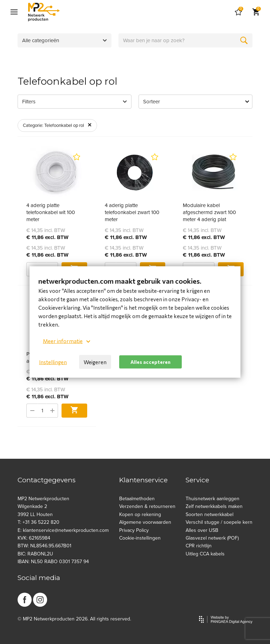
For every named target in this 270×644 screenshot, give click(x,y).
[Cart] (238, 12)
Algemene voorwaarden (145, 522)
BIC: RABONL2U (35, 554)
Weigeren (95, 362)
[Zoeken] (244, 40)
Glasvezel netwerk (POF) (212, 538)
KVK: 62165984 (34, 538)
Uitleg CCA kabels (205, 554)
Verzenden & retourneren (147, 506)
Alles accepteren (150, 362)
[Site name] (44, 12)
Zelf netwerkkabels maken (214, 506)
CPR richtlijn (199, 546)
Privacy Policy (134, 530)
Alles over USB (202, 530)
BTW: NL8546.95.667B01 (44, 546)
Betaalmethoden (137, 499)
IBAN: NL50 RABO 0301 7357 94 (53, 562)
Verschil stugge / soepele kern (219, 522)
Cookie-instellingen (140, 538)
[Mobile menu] (14, 12)
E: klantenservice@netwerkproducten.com (63, 530)
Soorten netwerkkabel (210, 514)
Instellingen (53, 362)
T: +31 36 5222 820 (38, 522)
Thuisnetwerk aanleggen (213, 499)
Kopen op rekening (140, 514)
